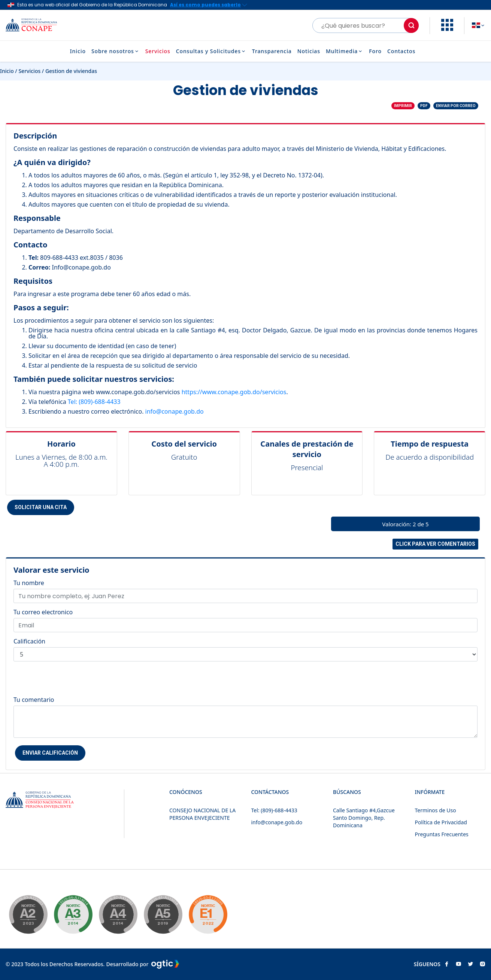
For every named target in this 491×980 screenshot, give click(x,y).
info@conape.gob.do (175, 411)
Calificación (29, 641)
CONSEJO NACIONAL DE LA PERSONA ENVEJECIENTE (202, 814)
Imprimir (403, 106)
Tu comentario (34, 700)
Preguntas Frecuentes (442, 834)
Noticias (309, 51)
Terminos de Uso (436, 810)
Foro (375, 51)
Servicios (158, 51)
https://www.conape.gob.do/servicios (234, 392)
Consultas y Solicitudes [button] (211, 51)
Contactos (401, 51)
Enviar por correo (456, 106)
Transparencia (272, 51)
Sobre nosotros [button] (116, 51)
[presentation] (70, 682)
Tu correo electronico (43, 612)
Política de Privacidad (441, 822)
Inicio (78, 51)
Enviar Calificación (50, 753)
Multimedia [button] (345, 51)
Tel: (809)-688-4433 (94, 402)
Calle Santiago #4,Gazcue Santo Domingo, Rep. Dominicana (364, 818)
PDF (424, 106)
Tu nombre (29, 583)
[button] (447, 29)
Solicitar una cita (41, 507)
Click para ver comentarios (435, 544)
